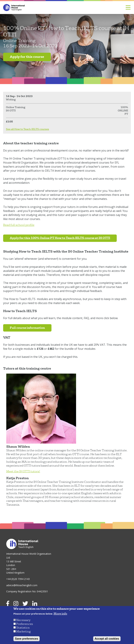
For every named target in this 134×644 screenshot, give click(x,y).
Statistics (23, 628)
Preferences (25, 624)
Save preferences (27, 639)
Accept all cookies (107, 639)
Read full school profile (19, 225)
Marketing (23, 631)
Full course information (27, 328)
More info (60, 614)
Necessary (23, 620)
